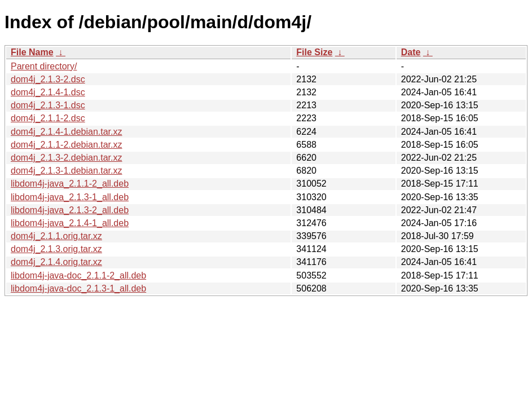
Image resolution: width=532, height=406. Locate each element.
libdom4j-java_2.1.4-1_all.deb (70, 223)
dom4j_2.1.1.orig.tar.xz (56, 236)
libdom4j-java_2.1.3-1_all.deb (70, 197)
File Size (314, 52)
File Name (32, 52)
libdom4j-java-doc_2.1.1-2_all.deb (78, 275)
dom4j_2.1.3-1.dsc (48, 105)
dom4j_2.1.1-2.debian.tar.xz (66, 145)
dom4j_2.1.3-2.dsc (48, 79)
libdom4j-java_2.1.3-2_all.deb (70, 210)
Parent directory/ (44, 66)
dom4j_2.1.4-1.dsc (48, 92)
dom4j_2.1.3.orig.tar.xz (56, 249)
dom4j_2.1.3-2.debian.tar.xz (66, 158)
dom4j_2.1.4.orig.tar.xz (56, 262)
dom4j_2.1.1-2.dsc (48, 118)
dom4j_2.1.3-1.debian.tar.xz (66, 171)
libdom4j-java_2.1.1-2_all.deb (70, 184)
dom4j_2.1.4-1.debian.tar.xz (66, 132)
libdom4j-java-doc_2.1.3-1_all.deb (78, 288)
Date (411, 52)
